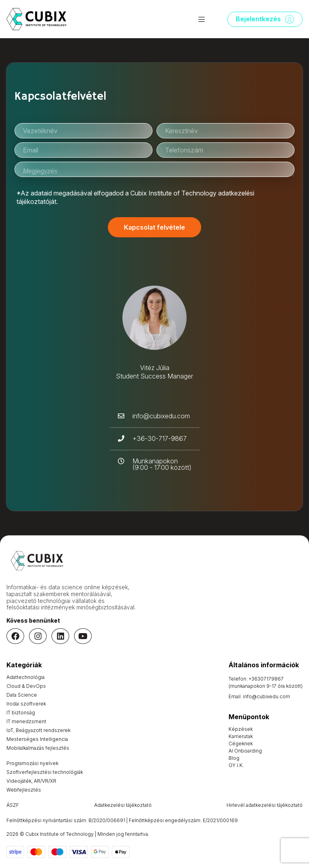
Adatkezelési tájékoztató (123, 805)
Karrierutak (241, 736)
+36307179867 (266, 679)
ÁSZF (13, 805)
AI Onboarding (245, 751)
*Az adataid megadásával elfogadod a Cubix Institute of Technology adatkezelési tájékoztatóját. (135, 197)
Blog (234, 758)
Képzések (241, 729)
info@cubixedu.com (267, 696)
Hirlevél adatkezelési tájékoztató (265, 805)
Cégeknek (241, 744)
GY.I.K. (236, 765)
